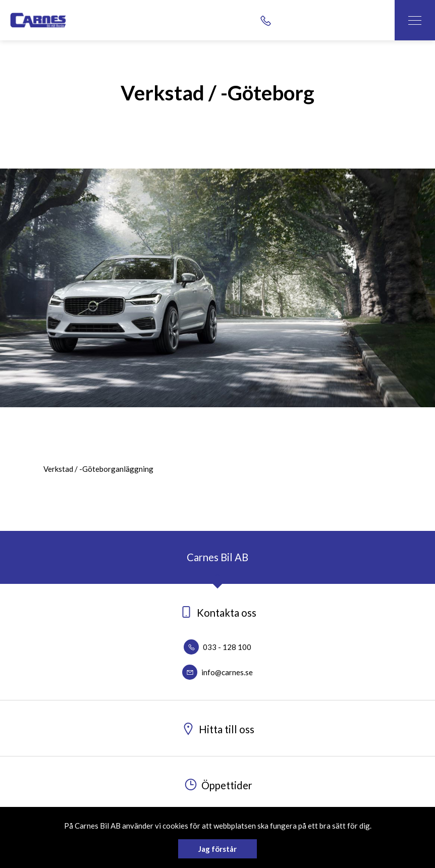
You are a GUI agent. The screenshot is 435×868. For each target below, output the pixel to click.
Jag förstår (217, 849)
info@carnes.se (217, 672)
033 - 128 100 (217, 647)
